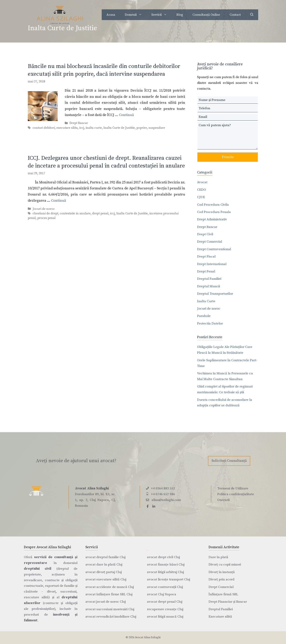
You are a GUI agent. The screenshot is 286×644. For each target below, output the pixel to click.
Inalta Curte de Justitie (119, 128)
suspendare (157, 128)
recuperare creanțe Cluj (165, 609)
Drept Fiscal (206, 257)
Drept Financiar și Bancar (228, 602)
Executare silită (220, 617)
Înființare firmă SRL (223, 594)
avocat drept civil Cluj (163, 557)
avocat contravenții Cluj (165, 587)
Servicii (161, 15)
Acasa (111, 15)
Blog (180, 15)
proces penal (46, 218)
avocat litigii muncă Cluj (165, 617)
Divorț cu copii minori (225, 565)
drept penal (100, 214)
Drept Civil (205, 234)
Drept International (212, 264)
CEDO (201, 190)
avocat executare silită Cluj (106, 579)
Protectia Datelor (210, 323)
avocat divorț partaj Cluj (104, 572)
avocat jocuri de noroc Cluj (106, 602)
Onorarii (223, 500)
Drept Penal (206, 271)
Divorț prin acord (221, 579)
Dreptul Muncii (208, 286)
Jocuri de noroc (44, 209)
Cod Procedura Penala (214, 212)
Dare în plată (218, 557)
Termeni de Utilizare (233, 488)
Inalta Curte (206, 301)
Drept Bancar (79, 123)
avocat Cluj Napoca (162, 594)
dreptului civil (38, 569)
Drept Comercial (210, 242)
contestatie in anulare (75, 214)
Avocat (202, 182)
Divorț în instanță (222, 572)
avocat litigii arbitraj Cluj (165, 572)
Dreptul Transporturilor (215, 294)
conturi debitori (44, 128)
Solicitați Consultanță (229, 461)
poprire (142, 128)
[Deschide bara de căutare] (252, 15)
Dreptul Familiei (209, 279)
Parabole (204, 316)
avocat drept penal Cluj (165, 602)
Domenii (136, 15)
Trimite (228, 157)
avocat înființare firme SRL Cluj (109, 594)
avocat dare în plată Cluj (104, 565)
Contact (235, 15)
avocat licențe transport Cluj (169, 579)
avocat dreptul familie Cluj (105, 557)
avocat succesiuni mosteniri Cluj (110, 609)
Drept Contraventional (214, 249)
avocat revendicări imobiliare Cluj (111, 617)
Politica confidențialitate (236, 494)
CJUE (201, 197)
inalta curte (94, 128)
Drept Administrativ (212, 219)
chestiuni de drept (45, 214)
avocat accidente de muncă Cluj (110, 587)
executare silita (67, 128)
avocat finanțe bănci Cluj (166, 565)
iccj (82, 128)
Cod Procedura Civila (213, 205)
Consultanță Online (206, 15)
